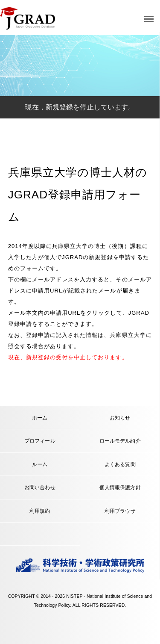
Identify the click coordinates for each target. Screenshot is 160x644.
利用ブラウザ (120, 511)
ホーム (40, 418)
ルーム (40, 464)
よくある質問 (120, 464)
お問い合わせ (40, 487)
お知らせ (120, 418)
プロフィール (40, 441)
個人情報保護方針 (120, 487)
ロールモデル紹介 (120, 441)
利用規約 (40, 511)
